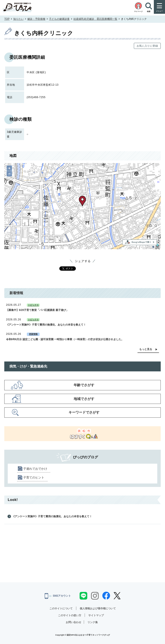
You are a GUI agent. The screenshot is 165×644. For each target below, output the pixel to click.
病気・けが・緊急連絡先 (28, 366)
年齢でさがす (84, 385)
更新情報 (33, 334)
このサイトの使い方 (70, 615)
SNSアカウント (58, 596)
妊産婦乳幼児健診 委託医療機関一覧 (95, 19)
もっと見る (146, 349)
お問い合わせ (73, 622)
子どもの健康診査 (59, 19)
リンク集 (93, 622)
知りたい (18, 19)
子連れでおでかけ (35, 469)
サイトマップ (96, 615)
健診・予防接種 (36, 19)
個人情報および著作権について (98, 608)
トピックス (33, 305)
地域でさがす (84, 399)
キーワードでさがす (84, 412)
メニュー (159, 11)
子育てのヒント (34, 477)
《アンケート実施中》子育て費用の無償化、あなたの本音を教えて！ (46, 325)
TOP (7, 19)
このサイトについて (61, 608)
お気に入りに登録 (147, 46)
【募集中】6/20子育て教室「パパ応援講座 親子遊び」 (37, 310)
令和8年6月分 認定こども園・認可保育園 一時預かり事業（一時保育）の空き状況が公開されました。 (65, 339)
